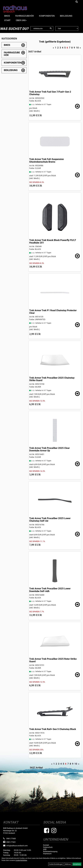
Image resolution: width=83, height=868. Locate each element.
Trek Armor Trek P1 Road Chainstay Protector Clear (53, 312)
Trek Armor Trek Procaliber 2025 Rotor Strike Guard (53, 660)
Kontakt (46, 845)
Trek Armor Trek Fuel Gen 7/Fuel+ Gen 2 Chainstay (50, 93)
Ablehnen (68, 864)
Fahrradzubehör (24, 16)
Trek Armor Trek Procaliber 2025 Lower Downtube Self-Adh (50, 590)
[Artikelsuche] (77, 2)
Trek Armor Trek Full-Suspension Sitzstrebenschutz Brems (46, 160)
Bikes (7, 16)
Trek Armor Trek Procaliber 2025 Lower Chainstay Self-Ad (50, 520)
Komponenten (47, 16)
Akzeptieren (77, 864)
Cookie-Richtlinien (21, 860)
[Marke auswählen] (67, 29)
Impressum (47, 854)
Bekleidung (66, 16)
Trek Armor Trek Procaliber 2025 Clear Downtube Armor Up (49, 449)
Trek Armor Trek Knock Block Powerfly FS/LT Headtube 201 (53, 241)
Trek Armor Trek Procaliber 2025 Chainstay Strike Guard (52, 379)
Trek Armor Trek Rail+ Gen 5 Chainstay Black (53, 729)
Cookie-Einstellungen (56, 864)
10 (77, 48)
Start (7, 20)
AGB (45, 849)
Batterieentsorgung (50, 852)
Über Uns (21, 20)
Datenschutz (48, 847)
